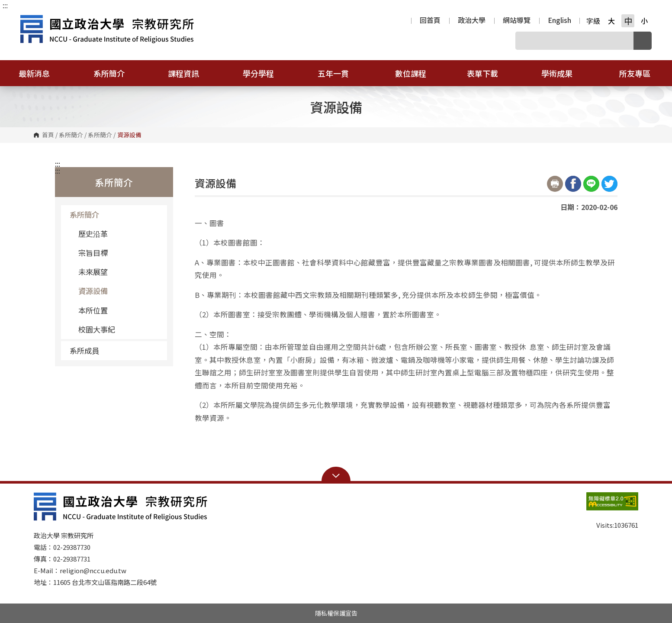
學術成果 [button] (563, 73)
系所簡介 (71, 135)
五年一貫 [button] (339, 73)
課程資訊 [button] (189, 73)
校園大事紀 (97, 329)
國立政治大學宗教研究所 (29, 19)
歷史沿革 (93, 234)
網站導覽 (517, 21)
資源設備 (93, 291)
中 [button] (628, 21)
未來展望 (93, 272)
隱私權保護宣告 (336, 613)
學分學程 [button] (264, 73)
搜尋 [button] (643, 41)
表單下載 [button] (488, 73)
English (559, 21)
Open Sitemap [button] (336, 475)
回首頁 (430, 21)
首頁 (48, 135)
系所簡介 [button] (115, 73)
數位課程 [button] (411, 73)
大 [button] (611, 21)
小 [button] (644, 21)
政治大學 (472, 21)
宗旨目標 (93, 253)
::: (5, 5)
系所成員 (115, 350)
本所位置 (93, 310)
